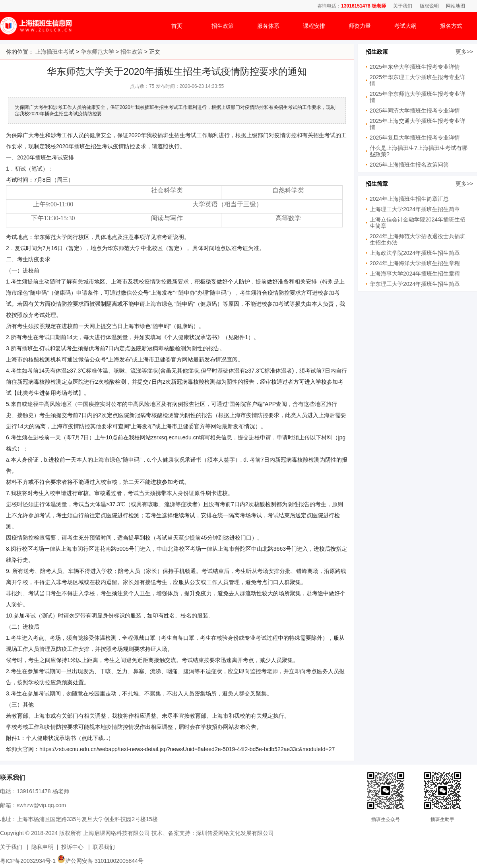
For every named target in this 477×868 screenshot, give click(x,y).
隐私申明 (43, 847)
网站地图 (456, 6)
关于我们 (403, 6)
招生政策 (223, 26)
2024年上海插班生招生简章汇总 (409, 199)
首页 (177, 26)
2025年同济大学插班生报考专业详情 (415, 111)
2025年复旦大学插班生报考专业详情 (415, 138)
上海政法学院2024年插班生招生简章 (415, 253)
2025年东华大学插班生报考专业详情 (415, 67)
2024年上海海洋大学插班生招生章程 (415, 263)
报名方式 (451, 26)
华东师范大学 (97, 52)
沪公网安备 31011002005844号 (100, 861)
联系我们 (104, 847)
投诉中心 (72, 847)
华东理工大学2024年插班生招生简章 (415, 284)
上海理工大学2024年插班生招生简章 (415, 209)
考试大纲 (405, 26)
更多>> (464, 52)
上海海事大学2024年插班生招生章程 (415, 274)
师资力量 (360, 26)
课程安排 (314, 26)
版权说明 (429, 6)
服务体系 (268, 26)
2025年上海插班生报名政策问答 (409, 165)
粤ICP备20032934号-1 (28, 861)
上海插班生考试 (55, 52)
